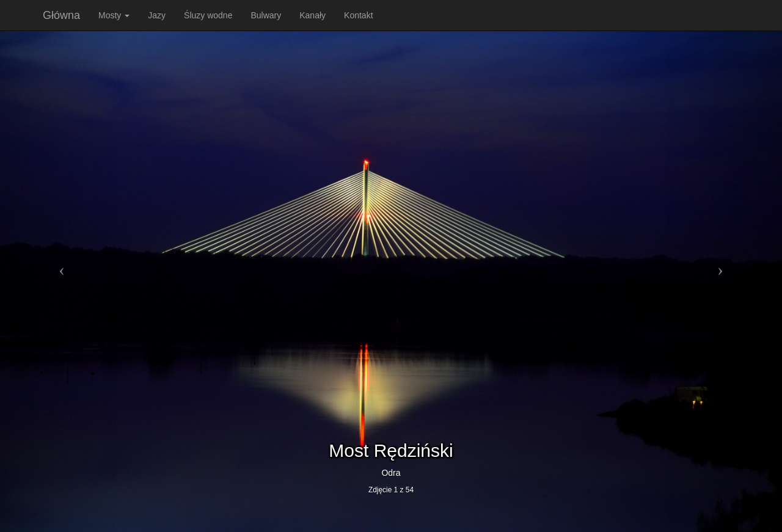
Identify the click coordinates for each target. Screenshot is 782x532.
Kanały (312, 15)
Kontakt (358, 15)
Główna (61, 15)
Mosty (114, 15)
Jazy (157, 15)
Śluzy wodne (208, 15)
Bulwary (266, 15)
